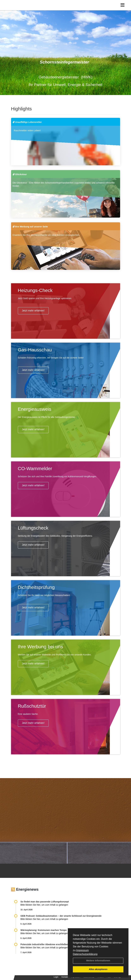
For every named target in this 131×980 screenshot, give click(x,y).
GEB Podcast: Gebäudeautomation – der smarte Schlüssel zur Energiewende (61, 916)
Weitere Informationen (98, 961)
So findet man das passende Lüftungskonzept (45, 902)
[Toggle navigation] (123, 5)
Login (56, 977)
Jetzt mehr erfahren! (33, 311)
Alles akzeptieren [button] (98, 969)
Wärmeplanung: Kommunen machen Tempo (44, 930)
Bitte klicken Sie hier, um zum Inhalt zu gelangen (44, 905)
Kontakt (65, 977)
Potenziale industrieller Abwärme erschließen (44, 944)
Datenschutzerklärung (85, 954)
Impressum (82, 950)
